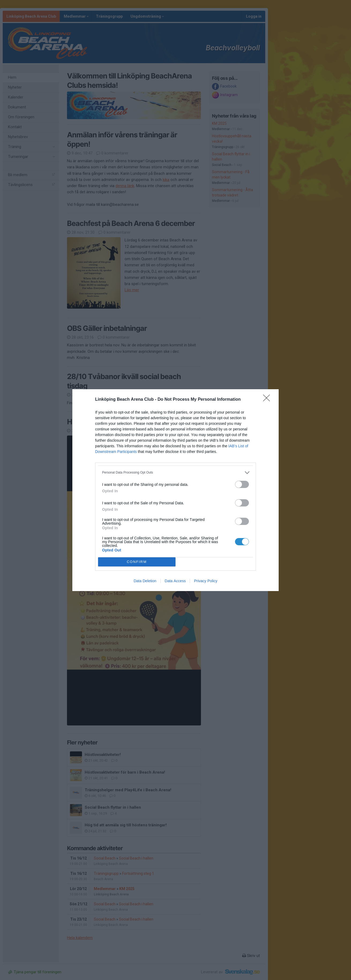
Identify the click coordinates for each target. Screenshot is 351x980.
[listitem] (175, 473)
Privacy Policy (206, 581)
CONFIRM (137, 562)
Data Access (175, 581)
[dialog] (175, 490)
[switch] (242, 484)
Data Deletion (145, 581)
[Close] (268, 400)
